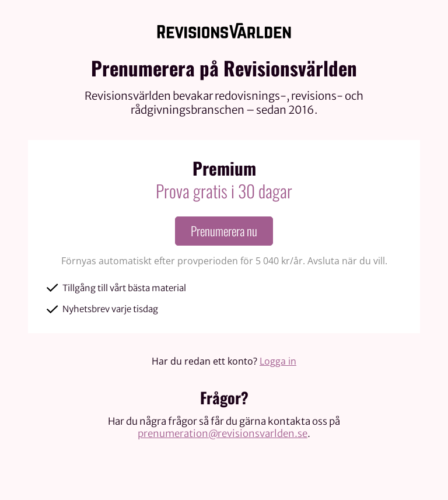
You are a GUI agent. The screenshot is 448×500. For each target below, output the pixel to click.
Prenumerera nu (224, 231)
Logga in (278, 361)
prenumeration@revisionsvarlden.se (223, 433)
